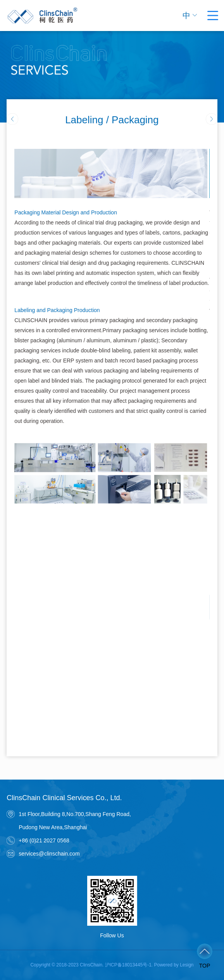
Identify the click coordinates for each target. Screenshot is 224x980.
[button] (212, 119)
